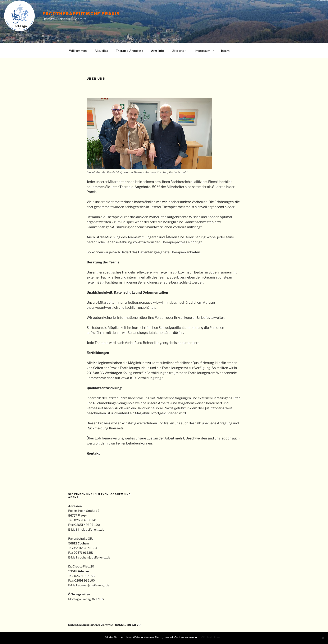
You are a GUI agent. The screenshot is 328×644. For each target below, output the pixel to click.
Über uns (180, 51)
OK (203, 637)
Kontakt (93, 453)
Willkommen (78, 51)
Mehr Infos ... (215, 637)
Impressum (204, 51)
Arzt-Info (157, 51)
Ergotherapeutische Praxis (81, 14)
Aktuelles (101, 51)
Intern (225, 51)
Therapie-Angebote (129, 51)
